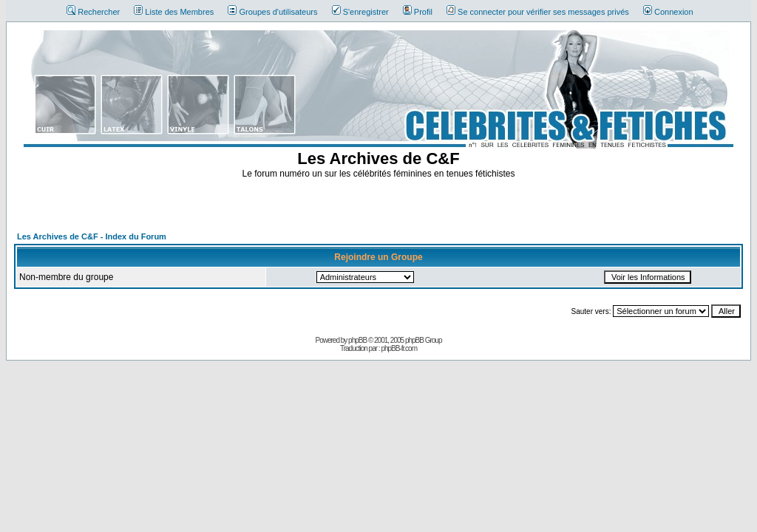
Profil (418, 12)
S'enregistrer (360, 12)
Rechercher (93, 12)
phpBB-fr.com (399, 348)
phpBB (357, 340)
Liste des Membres (174, 12)
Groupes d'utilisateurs (272, 12)
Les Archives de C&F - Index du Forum (92, 236)
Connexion (668, 12)
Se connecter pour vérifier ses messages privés (538, 12)
